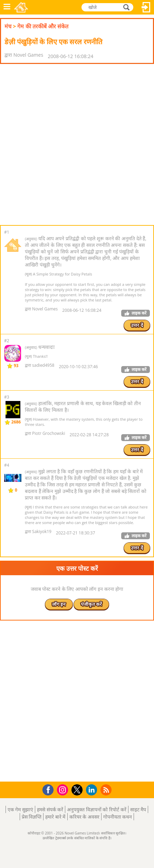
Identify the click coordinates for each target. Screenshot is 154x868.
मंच (8, 26)
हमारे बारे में (55, 817)
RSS (107, 790)
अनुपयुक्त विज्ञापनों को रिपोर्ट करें (97, 809)
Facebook (50, 789)
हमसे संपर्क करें (50, 809)
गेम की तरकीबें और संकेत (43, 26)
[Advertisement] (77, 144)
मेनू (7, 7)
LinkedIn (93, 790)
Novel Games (21, 7)
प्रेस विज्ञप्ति (32, 817)
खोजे (127, 7)
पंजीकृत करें (92, 604)
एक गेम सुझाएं (20, 809)
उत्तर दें (137, 325)
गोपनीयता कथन (118, 817)
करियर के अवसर (84, 817)
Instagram (64, 789)
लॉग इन (146, 7)
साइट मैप (138, 809)
